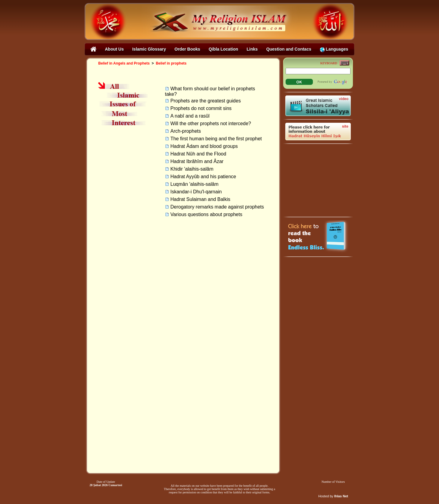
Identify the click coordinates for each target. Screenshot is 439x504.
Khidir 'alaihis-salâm (192, 169)
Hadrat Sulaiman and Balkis (200, 199)
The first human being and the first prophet (216, 139)
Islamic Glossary (149, 49)
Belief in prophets (171, 63)
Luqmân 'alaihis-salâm (194, 184)
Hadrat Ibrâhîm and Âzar (197, 161)
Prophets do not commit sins (201, 108)
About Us (114, 49)
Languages (334, 49)
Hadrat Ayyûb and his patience (203, 177)
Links (252, 49)
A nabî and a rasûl (190, 116)
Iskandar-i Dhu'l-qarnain (196, 192)
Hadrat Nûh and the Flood (198, 154)
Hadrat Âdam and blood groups (204, 146)
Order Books (188, 49)
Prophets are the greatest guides (206, 101)
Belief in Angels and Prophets (124, 63)
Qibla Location (223, 49)
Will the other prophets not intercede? (211, 123)
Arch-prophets (186, 131)
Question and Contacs (289, 49)
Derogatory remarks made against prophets (217, 207)
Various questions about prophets (206, 214)
